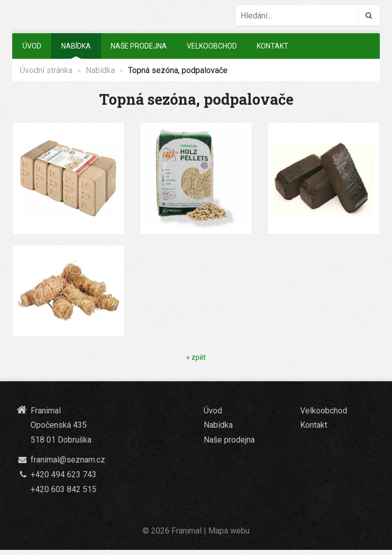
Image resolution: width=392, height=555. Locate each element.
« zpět (196, 357)
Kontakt (273, 46)
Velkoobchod (212, 46)
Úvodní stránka (46, 70)
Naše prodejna (139, 46)
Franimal (187, 531)
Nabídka (76, 46)
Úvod (32, 46)
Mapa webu (229, 531)
